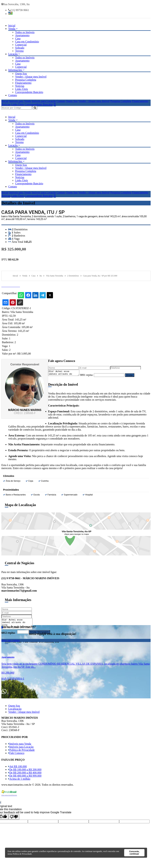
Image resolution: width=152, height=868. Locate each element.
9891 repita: (90, 376)
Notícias (20, 86)
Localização (15, 710)
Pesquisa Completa (26, 80)
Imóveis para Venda (20, 101)
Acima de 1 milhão (19, 780)
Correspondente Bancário (29, 92)
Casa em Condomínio (27, 42)
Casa (18, 38)
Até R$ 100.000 (18, 767)
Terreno (19, 51)
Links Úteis (21, 89)
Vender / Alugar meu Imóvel (31, 77)
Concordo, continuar (134, 853)
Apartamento (22, 35)
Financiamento (23, 83)
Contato (13, 95)
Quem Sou (21, 74)
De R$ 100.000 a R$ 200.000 (25, 771)
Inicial (12, 26)
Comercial (21, 45)
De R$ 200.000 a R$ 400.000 (25, 774)
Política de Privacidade (21, 751)
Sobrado (20, 48)
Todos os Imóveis (25, 32)
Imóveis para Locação (44, 101)
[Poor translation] (14, 818)
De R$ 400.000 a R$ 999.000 (25, 777)
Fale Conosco (16, 754)
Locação (14, 54)
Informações (16, 70)
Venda (13, 29)
